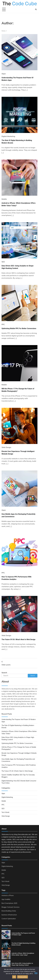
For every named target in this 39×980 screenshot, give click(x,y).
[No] (36, 973)
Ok (14, 977)
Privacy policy (23, 977)
